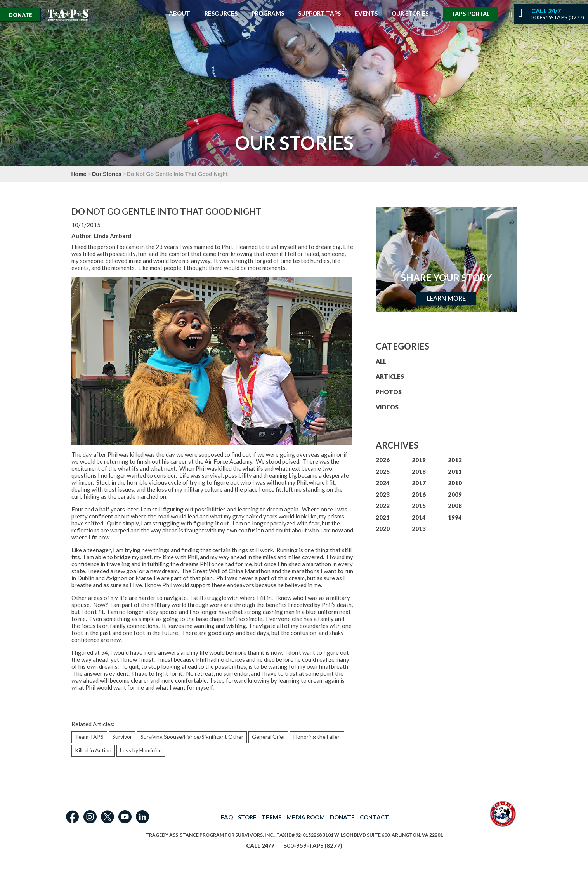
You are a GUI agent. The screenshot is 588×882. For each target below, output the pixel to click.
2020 (383, 529)
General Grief (268, 737)
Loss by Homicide (141, 750)
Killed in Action (93, 750)
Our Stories (410, 13)
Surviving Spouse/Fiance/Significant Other (192, 737)
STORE (247, 817)
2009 (455, 494)
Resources (221, 13)
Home (79, 174)
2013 (419, 529)
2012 (455, 460)
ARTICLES (390, 376)
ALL (381, 361)
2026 (383, 460)
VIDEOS (387, 407)
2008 (455, 506)
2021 (383, 517)
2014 (419, 517)
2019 (419, 460)
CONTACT (374, 817)
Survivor (122, 737)
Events (366, 13)
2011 (455, 471)
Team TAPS (89, 737)
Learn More (446, 298)
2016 (419, 494)
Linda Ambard (113, 236)
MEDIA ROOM (306, 817)
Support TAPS (319, 13)
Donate (20, 15)
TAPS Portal (471, 14)
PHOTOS (389, 392)
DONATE (342, 817)
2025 (383, 471)
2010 (455, 483)
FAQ (227, 817)
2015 (419, 506)
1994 (455, 517)
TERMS (271, 817)
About (180, 13)
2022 (383, 506)
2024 (383, 483)
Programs (268, 13)
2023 (383, 494)
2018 (419, 471)
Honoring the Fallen (317, 737)
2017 (419, 483)
